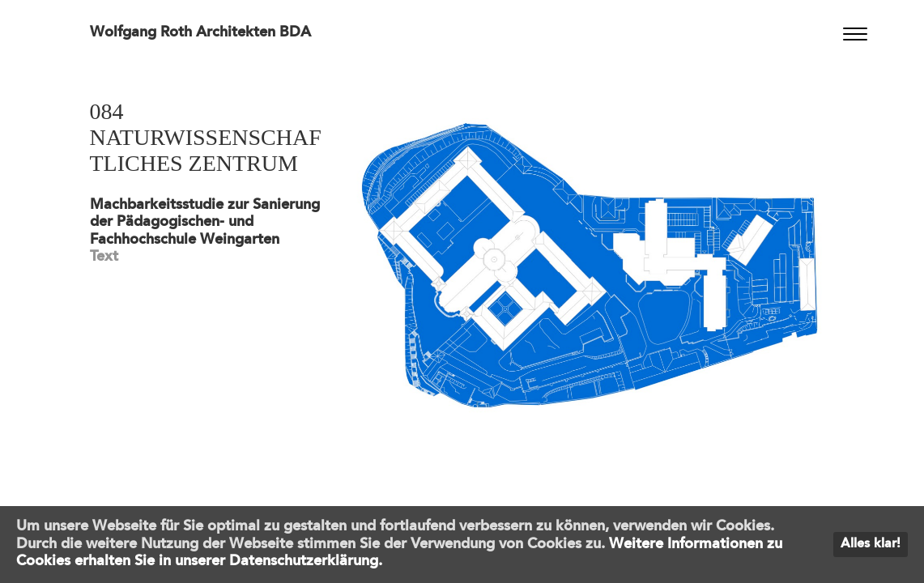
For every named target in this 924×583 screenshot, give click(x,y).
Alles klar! (871, 544)
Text (104, 257)
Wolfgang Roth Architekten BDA (200, 32)
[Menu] (856, 34)
